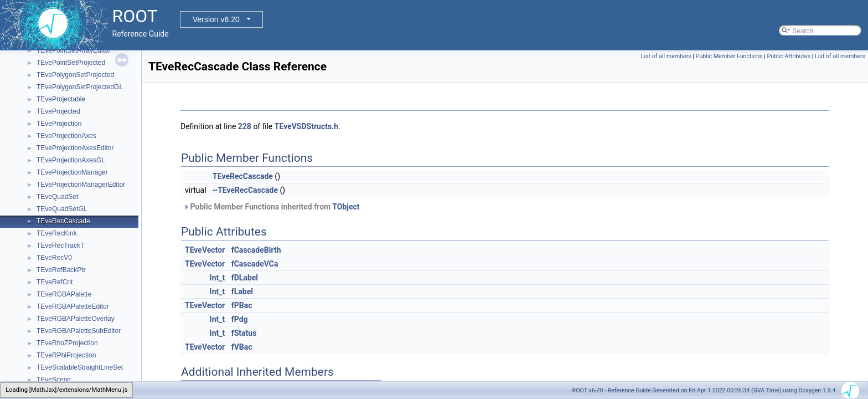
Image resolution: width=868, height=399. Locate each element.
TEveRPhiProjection (66, 355)
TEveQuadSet (57, 197)
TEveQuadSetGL (62, 209)
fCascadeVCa (255, 264)
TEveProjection (59, 124)
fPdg (240, 319)
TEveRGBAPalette (64, 294)
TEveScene (54, 380)
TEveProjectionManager (72, 172)
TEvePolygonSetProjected (75, 75)
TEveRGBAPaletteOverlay (76, 319)
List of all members (666, 56)
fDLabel (245, 278)
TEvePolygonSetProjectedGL (80, 87)
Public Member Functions (729, 56)
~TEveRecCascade (245, 190)
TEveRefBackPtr (61, 270)
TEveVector (205, 250)
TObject (346, 207)
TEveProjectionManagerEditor (81, 185)
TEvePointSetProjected (71, 63)
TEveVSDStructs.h (306, 126)
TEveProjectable (61, 99)
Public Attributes (789, 56)
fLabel (242, 291)
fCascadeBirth (256, 250)
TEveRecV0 (54, 258)
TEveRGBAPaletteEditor (73, 306)
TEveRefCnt (55, 282)
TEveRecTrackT (60, 245)
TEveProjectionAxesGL (71, 160)
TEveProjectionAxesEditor (75, 148)
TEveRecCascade (63, 221)
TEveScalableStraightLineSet (80, 367)
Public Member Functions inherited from (272, 207)
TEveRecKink (57, 233)
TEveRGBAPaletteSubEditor (79, 331)
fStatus (244, 333)
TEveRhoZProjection (67, 343)
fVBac (242, 347)
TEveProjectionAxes (66, 136)
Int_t (218, 278)
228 (245, 126)
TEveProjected (58, 111)
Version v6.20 (216, 19)
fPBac (242, 305)
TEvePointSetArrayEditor (73, 50)
